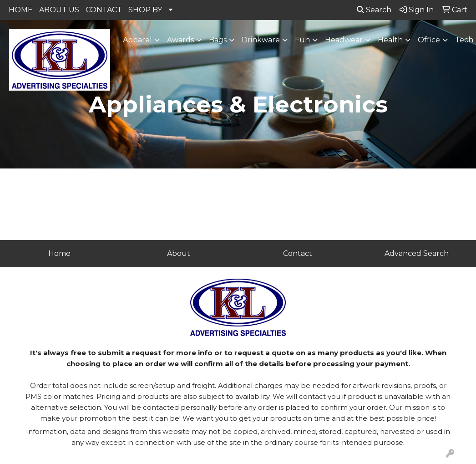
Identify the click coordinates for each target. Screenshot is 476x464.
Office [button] (429, 40)
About (179, 253)
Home (59, 253)
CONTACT (104, 10)
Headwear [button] (344, 40)
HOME (21, 10)
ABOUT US (59, 10)
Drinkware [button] (261, 40)
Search (374, 10)
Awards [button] (180, 40)
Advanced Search (417, 253)
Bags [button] (218, 40)
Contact (298, 253)
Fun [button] (302, 40)
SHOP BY (145, 10)
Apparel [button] (137, 40)
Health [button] (390, 40)
